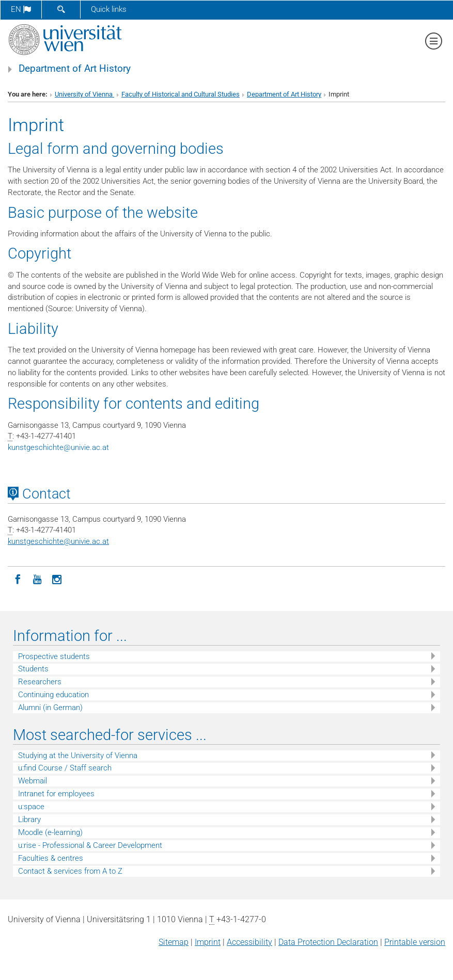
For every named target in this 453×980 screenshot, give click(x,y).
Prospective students (54, 656)
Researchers (40, 682)
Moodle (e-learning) (50, 832)
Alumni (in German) (50, 708)
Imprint (208, 942)
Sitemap (174, 942)
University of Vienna (84, 94)
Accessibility (249, 942)
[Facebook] (18, 579)
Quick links (109, 9)
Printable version (415, 942)
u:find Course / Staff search (65, 768)
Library (29, 820)
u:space (31, 807)
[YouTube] (37, 579)
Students (33, 669)
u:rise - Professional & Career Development (90, 845)
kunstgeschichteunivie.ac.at (58, 447)
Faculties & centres (51, 858)
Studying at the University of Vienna (78, 756)
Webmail (33, 781)
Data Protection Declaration (328, 942)
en (21, 9)
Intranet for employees (56, 794)
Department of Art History (75, 69)
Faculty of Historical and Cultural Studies (181, 94)
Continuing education (53, 695)
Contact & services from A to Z (70, 871)
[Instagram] (57, 579)
